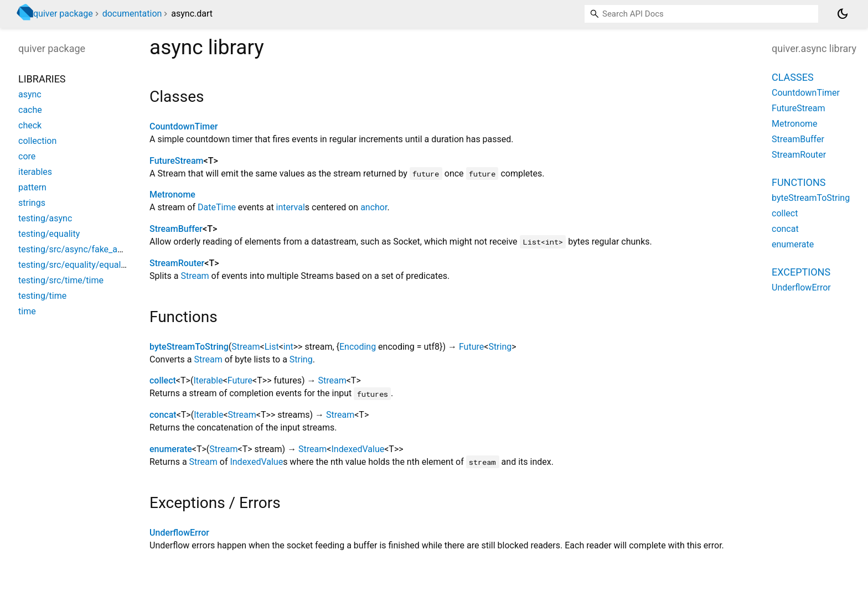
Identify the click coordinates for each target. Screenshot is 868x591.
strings (32, 203)
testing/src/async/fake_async (77, 249)
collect (163, 380)
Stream (195, 276)
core (27, 156)
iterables (35, 172)
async (30, 94)
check (30, 125)
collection (37, 141)
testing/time (42, 296)
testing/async (45, 218)
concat (163, 415)
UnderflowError (179, 533)
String (500, 347)
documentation (132, 14)
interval (291, 207)
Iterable (208, 380)
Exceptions (801, 272)
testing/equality (49, 234)
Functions (799, 182)
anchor (374, 207)
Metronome (172, 195)
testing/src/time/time (61, 280)
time (27, 311)
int (288, 347)
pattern (32, 187)
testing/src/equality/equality (74, 265)
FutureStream (177, 161)
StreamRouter (177, 263)
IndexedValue (358, 449)
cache (30, 110)
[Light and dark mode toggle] (843, 14)
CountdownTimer (184, 126)
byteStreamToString (189, 347)
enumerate (171, 449)
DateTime (217, 207)
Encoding (358, 347)
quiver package (63, 14)
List (272, 347)
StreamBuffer (176, 229)
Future (471, 347)
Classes (793, 77)
